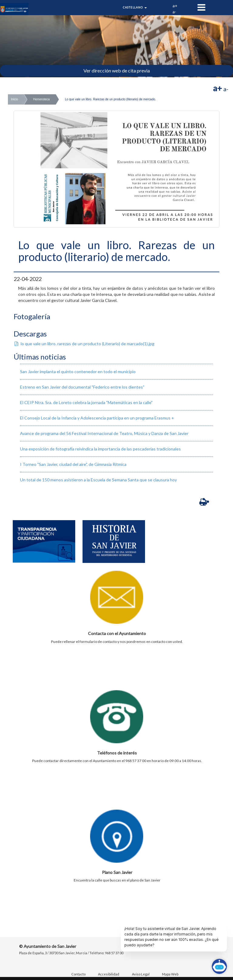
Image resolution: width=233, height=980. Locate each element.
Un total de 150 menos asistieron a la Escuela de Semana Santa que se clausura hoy (98, 480)
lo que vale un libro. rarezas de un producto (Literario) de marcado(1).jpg (84, 344)
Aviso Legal (141, 974)
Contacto (78, 974)
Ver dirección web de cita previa (117, 70)
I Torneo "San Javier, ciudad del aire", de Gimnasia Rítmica (73, 464)
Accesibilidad (109, 974)
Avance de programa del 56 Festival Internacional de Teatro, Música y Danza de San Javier (104, 433)
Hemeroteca (41, 99)
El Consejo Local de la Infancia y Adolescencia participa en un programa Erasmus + (97, 418)
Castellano (135, 7)
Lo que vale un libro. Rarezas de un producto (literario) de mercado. (110, 99)
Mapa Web (170, 974)
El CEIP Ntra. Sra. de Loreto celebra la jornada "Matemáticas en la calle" (86, 402)
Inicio (14, 99)
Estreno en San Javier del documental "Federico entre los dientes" (82, 387)
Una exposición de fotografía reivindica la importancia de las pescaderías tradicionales (100, 449)
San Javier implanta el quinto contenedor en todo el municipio (78, 371)
